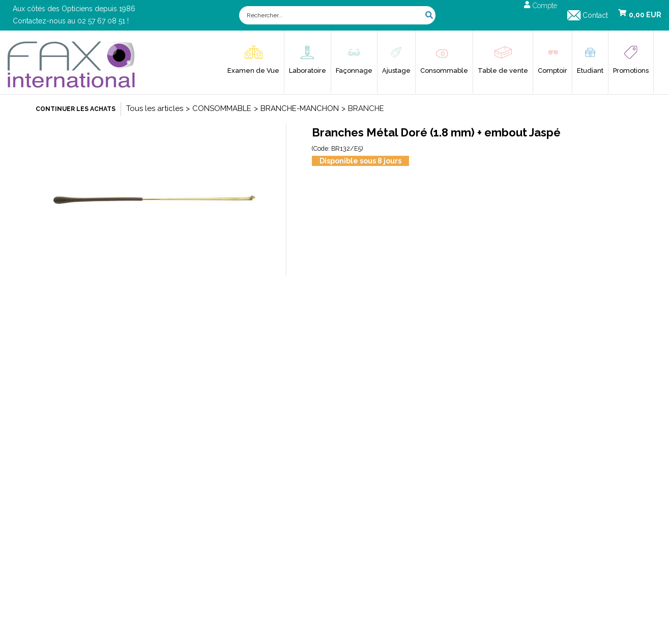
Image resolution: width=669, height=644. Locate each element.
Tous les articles (155, 108)
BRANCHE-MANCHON (300, 108)
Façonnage (354, 71)
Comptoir (552, 71)
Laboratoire (308, 71)
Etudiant (590, 71)
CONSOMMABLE (222, 108)
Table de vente (503, 71)
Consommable (444, 71)
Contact (595, 15)
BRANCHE (366, 108)
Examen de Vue (253, 71)
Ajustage (396, 71)
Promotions (631, 71)
